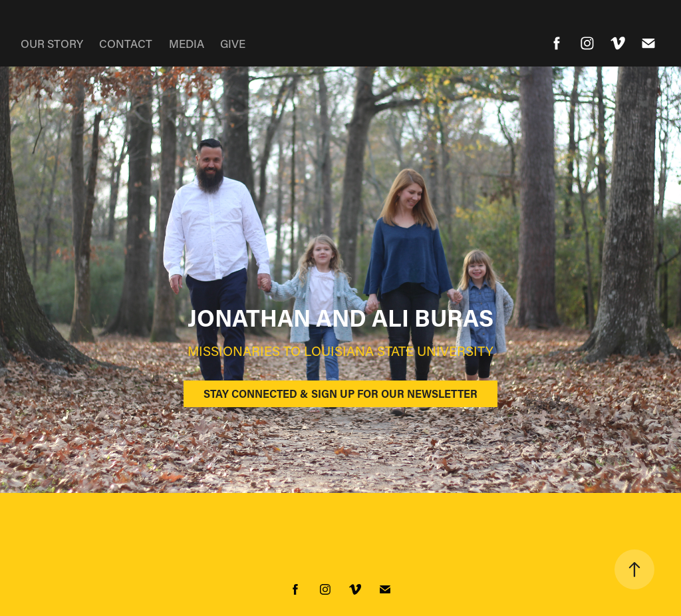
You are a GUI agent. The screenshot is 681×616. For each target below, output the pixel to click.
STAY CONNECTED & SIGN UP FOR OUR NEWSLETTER (340, 393)
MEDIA (187, 43)
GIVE (233, 43)
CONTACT (126, 43)
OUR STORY (52, 43)
